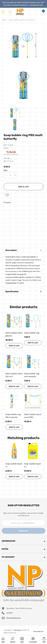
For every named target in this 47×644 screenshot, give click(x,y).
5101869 (9, 613)
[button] (13, 640)
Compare (7, 202)
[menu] (3, 12)
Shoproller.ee (38, 631)
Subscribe (23, 531)
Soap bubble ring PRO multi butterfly (22, 20)
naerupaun (18, 630)
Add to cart (24, 187)
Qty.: (6, 170)
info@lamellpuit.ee (13, 618)
